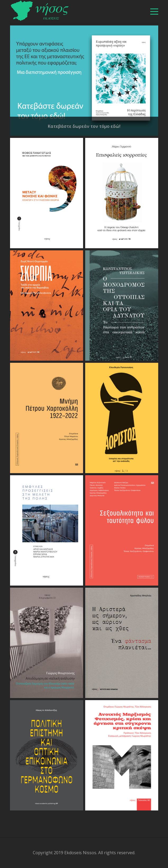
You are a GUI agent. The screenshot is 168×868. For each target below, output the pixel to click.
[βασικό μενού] (154, 12)
